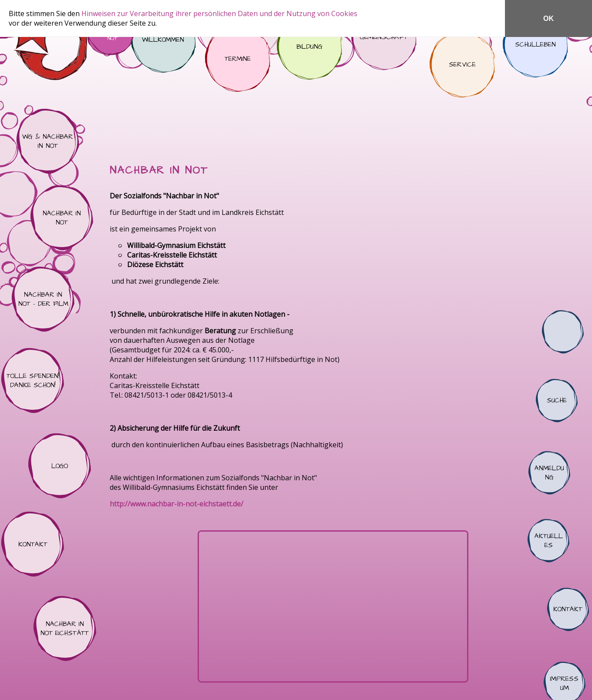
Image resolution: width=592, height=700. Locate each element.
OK (548, 18)
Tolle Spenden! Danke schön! (33, 381)
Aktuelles (548, 541)
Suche (557, 401)
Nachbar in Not (62, 218)
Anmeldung (549, 473)
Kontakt (33, 544)
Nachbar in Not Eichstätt (65, 629)
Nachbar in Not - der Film (43, 299)
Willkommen (163, 40)
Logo (60, 466)
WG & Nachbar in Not (48, 141)
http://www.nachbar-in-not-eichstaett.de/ (177, 504)
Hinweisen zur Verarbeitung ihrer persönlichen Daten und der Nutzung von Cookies (219, 13)
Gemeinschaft (384, 37)
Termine (238, 59)
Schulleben (535, 45)
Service (462, 65)
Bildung (309, 47)
